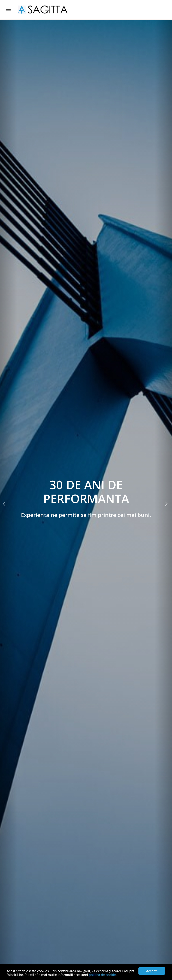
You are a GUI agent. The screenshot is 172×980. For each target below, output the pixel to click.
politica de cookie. (103, 975)
